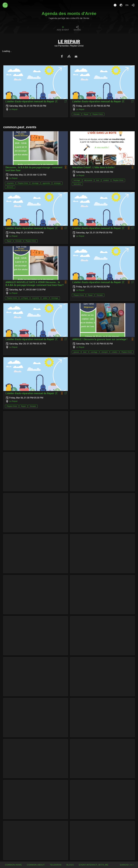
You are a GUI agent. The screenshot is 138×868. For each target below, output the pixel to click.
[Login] (133, 5)
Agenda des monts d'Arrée (69, 13)
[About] (115, 5)
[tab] (63, 29)
